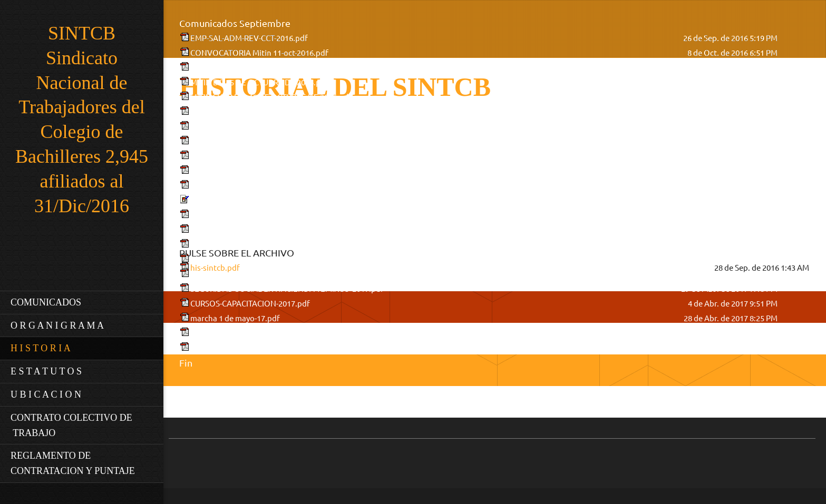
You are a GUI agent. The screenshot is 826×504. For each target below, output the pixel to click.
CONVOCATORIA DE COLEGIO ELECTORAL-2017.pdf (283, 259)
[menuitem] (82, 302)
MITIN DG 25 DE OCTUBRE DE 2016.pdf (259, 82)
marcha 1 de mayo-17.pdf (235, 318)
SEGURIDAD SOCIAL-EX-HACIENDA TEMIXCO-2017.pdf (287, 289)
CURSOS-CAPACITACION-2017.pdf (250, 304)
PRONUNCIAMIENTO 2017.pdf (244, 156)
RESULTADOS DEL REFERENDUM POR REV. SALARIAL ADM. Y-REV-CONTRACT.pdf (335, 112)
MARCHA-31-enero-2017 (233, 186)
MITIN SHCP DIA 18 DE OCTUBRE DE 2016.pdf (271, 97)
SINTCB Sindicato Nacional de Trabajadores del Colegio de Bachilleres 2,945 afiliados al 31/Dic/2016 (82, 120)
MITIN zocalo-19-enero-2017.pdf (247, 171)
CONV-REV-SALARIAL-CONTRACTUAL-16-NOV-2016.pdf (288, 127)
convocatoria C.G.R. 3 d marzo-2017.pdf (260, 230)
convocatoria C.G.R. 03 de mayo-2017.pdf (263, 333)
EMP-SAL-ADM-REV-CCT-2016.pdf (249, 38)
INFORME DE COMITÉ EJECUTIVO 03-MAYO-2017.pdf (285, 348)
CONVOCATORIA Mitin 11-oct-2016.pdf (259, 53)
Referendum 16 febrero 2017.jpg (248, 200)
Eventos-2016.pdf (222, 245)
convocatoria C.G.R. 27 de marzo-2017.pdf (265, 274)
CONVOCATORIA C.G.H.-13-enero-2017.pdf (266, 141)
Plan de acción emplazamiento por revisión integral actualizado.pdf (311, 68)
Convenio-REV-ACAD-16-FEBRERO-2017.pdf (268, 215)
